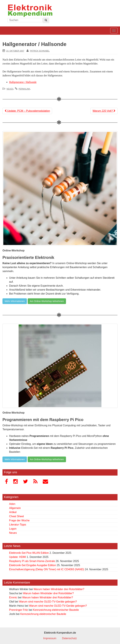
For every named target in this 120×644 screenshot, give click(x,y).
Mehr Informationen (15, 301)
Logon (13, 529)
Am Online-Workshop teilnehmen (47, 301)
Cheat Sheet (16, 516)
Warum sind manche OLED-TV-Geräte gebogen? (48, 602)
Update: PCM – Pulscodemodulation (27, 111)
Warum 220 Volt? (104, 111)
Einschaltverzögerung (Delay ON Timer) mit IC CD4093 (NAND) (47, 569)
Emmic (13, 597)
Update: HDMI (17, 557)
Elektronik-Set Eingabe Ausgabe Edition (33, 565)
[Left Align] (46, 20)
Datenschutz (69, 638)
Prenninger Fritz (19, 610)
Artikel (13, 512)
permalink (24, 89)
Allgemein (15, 508)
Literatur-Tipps (18, 525)
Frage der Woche (19, 520)
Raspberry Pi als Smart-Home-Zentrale (32, 561)
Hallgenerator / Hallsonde (23, 82)
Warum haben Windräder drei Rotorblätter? (59, 589)
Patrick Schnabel (40, 51)
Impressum (50, 638)
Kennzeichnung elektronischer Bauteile (56, 610)
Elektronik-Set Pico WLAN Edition (29, 553)
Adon (12, 504)
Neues (10, 89)
